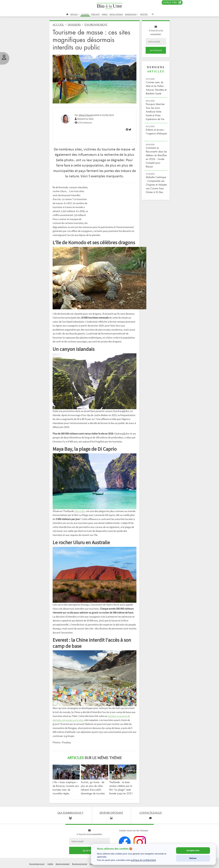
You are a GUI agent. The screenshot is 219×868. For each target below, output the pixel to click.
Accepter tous (193, 850)
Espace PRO (172, 2)
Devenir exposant (63, 864)
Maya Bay (80, 511)
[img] (127, 130)
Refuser (193, 858)
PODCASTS (95, 14)
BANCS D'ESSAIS (116, 14)
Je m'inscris (156, 50)
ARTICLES (74, 14)
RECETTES (144, 14)
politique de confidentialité (143, 860)
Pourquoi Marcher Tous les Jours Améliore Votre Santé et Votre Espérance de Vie (155, 112)
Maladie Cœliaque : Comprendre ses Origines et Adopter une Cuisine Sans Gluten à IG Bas (156, 185)
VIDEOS (105, 14)
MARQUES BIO (131, 14)
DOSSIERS (85, 14)
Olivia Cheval (85, 115)
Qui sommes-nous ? (37, 864)
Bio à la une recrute (80, 864)
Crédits (50, 864)
